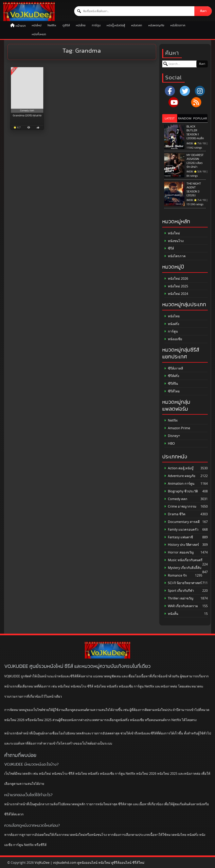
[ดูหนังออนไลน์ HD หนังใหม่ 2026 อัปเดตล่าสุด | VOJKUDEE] (29, 12)
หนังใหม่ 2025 (176, 286)
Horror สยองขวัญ (179, 552)
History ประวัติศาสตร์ (182, 545)
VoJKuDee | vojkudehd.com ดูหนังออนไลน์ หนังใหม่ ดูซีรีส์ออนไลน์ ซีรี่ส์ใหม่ (89, 863)
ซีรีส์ (169, 248)
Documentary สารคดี (182, 522)
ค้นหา (203, 11)
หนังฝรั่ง (172, 324)
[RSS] (196, 102)
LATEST (170, 118)
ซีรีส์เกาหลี (174, 368)
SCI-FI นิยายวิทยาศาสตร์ (183, 583)
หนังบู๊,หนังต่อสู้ (116, 25)
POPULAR (200, 118)
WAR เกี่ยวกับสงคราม (181, 606)
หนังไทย (81, 25)
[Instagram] (200, 91)
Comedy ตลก (176, 499)
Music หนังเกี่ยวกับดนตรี (183, 560)
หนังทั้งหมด (39, 34)
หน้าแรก (21, 26)
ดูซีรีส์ (66, 25)
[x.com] (185, 91)
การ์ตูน (96, 25)
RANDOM (185, 118)
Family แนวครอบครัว (181, 530)
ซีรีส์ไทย (172, 391)
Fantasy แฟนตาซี (179, 537)
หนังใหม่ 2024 (176, 294)
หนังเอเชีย (173, 339)
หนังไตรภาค (178, 25)
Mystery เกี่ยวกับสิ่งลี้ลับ (183, 568)
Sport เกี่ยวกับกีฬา (179, 591)
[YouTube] (174, 102)
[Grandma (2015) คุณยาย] (27, 90)
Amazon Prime (177, 428)
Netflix (52, 25)
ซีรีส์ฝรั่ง (172, 376)
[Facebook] (170, 91)
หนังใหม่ (37, 25)
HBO (169, 444)
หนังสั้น (171, 614)
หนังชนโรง (174, 241)
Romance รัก (176, 575)
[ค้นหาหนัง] (134, 11)
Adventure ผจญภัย (180, 476)
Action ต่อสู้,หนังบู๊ (179, 468)
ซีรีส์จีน (171, 384)
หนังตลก (137, 25)
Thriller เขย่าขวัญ (179, 598)
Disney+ (172, 436)
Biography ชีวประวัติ (181, 491)
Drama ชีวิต (175, 514)
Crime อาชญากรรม (180, 506)
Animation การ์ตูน (179, 484)
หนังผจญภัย (156, 25)
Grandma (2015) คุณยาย (27, 116)
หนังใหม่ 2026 (176, 279)
